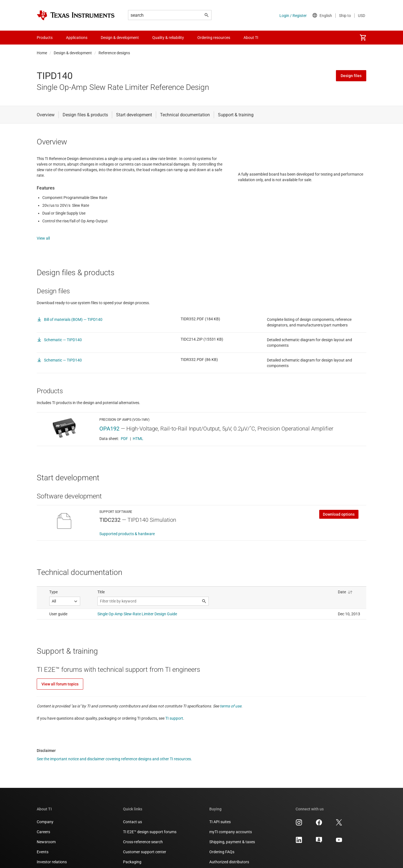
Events (43, 846)
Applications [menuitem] (77, 38)
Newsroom (46, 836)
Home (42, 53)
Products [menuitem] (45, 38)
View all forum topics (60, 678)
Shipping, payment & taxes (232, 836)
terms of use (231, 700)
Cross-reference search (143, 836)
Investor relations (52, 856)
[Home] (76, 15)
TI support (174, 713)
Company (45, 816)
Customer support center (145, 846)
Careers (43, 826)
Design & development (73, 53)
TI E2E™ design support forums (150, 826)
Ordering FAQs (222, 846)
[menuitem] (363, 38)
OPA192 (109, 423)
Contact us (132, 816)
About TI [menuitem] (251, 38)
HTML (138, 433)
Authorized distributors (229, 856)
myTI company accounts (231, 826)
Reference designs (114, 53)
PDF (124, 433)
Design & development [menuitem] (120, 38)
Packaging (132, 856)
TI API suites (220, 816)
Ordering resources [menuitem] (214, 38)
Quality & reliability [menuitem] (168, 38)
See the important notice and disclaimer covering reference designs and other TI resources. (114, 753)
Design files (351, 76)
